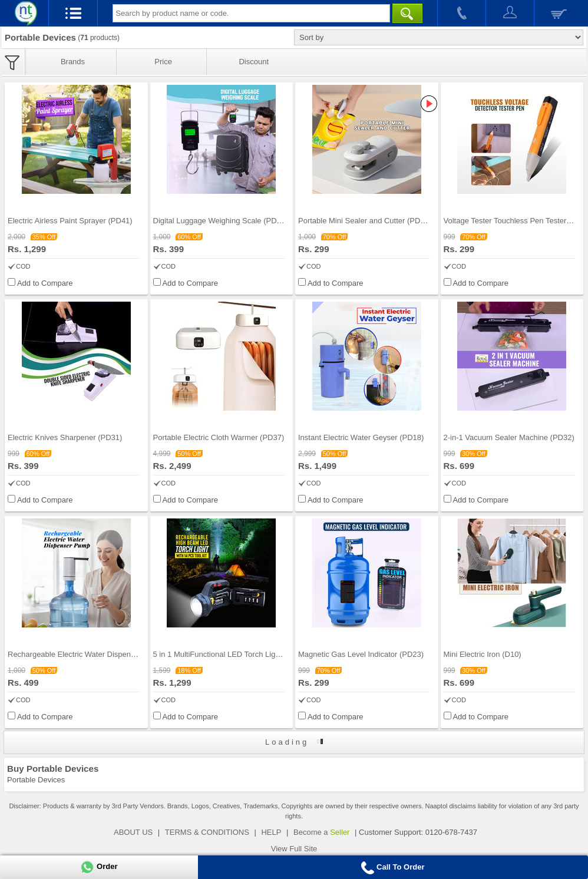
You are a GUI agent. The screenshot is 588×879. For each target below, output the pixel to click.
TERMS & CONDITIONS (207, 832)
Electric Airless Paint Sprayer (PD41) (70, 221)
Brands (73, 62)
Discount (254, 62)
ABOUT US (133, 832)
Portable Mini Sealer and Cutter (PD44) (365, 221)
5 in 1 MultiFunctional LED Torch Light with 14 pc (236, 654)
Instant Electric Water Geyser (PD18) (361, 437)
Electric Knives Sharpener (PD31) (65, 437)
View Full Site (294, 849)
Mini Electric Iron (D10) (483, 654)
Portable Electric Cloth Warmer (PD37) (219, 437)
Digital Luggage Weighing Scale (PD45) (221, 221)
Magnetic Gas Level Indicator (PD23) (361, 654)
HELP (271, 832)
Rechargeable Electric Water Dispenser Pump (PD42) (99, 654)
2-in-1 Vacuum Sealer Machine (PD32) (509, 437)
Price (163, 62)
